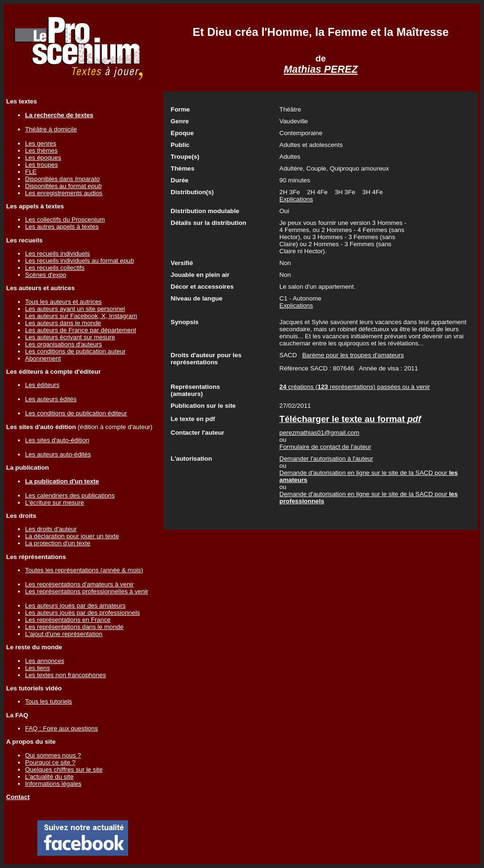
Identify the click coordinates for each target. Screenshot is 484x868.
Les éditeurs (42, 385)
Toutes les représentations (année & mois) (84, 570)
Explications (296, 199)
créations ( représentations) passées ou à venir (355, 387)
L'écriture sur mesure (55, 503)
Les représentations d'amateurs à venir (79, 584)
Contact (18, 797)
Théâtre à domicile (51, 129)
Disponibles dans (62, 179)
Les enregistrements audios (64, 193)
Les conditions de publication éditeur (76, 413)
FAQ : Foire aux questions (61, 728)
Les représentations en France (68, 620)
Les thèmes (41, 150)
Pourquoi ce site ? (50, 762)
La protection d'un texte (58, 543)
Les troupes (42, 165)
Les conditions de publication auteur (75, 351)
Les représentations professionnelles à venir (87, 591)
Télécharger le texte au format (350, 419)
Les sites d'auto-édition (57, 440)
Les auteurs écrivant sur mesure (70, 337)
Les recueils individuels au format (79, 261)
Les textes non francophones (65, 675)
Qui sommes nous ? (53, 755)
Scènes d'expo (46, 275)
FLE (31, 172)
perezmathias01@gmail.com (319, 433)
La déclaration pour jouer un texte (72, 536)
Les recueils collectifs (55, 268)
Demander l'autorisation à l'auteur (326, 459)
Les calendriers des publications (70, 495)
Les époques (43, 158)
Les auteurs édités (51, 399)
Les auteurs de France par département (81, 330)
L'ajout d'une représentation (64, 634)
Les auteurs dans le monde (63, 323)
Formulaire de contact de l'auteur (325, 447)
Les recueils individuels (57, 254)
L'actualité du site (49, 777)
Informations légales (53, 784)
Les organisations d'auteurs (64, 344)
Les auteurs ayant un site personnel (75, 309)
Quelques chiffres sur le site (64, 769)
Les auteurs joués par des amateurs (75, 606)
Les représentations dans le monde (74, 627)
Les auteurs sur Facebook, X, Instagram (81, 316)
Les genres (41, 143)
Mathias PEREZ (320, 69)
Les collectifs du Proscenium (65, 219)
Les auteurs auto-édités (58, 454)
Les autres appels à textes (62, 227)
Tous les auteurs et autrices (63, 302)
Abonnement (43, 358)
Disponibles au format (63, 186)
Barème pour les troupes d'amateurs (353, 355)
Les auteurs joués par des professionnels (82, 613)
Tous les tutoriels (48, 701)
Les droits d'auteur (51, 529)
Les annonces (45, 661)
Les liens (38, 668)
